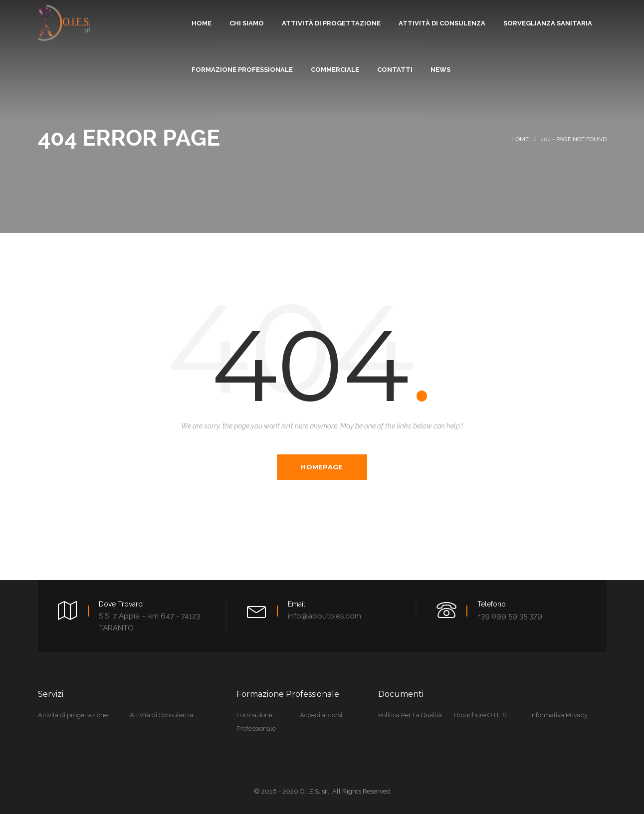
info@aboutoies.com (324, 615)
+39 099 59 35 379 (510, 615)
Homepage (322, 467)
